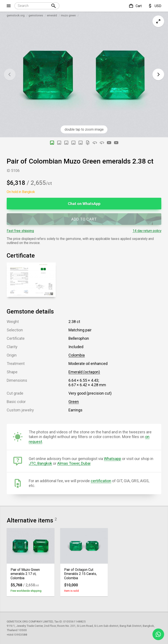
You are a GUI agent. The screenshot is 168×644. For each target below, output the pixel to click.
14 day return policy (147, 231)
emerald (52, 15)
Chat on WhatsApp (84, 204)
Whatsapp (113, 459)
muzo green (68, 15)
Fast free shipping (20, 231)
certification (101, 481)
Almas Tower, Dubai (74, 463)
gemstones (36, 15)
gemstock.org (16, 15)
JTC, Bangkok (40, 463)
